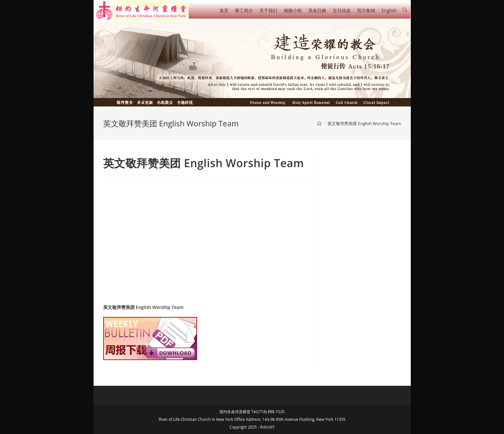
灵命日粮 (317, 10)
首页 (224, 10)
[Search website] (405, 10)
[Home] (319, 123)
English (389, 10)
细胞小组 (293, 10)
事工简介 (244, 10)
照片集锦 (366, 10)
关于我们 (268, 10)
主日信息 (342, 10)
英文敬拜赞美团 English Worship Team (144, 307)
